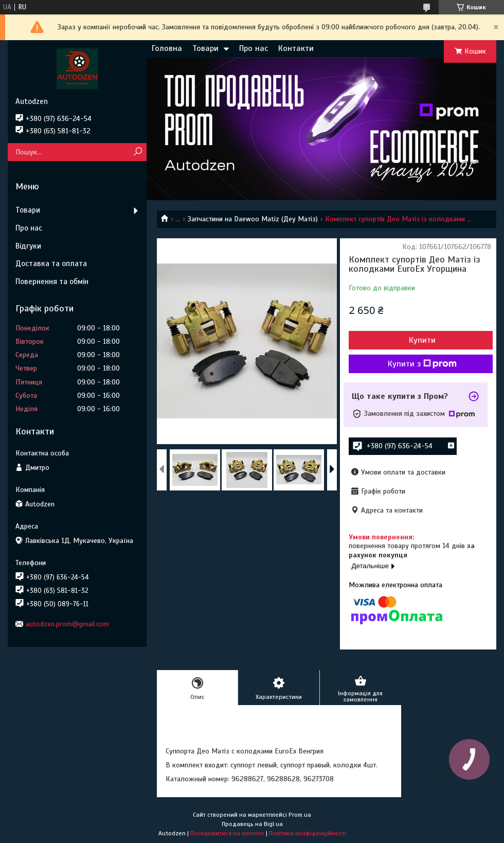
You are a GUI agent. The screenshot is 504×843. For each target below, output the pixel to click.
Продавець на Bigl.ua (252, 824)
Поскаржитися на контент (227, 833)
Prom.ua (300, 815)
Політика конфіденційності (308, 833)
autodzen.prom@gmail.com (67, 624)
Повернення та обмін (52, 282)
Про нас (254, 48)
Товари (205, 48)
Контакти (296, 48)
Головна (167, 48)
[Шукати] (138, 152)
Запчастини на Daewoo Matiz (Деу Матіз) (253, 219)
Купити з (422, 364)
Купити (422, 340)
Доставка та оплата (51, 264)
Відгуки (28, 246)
